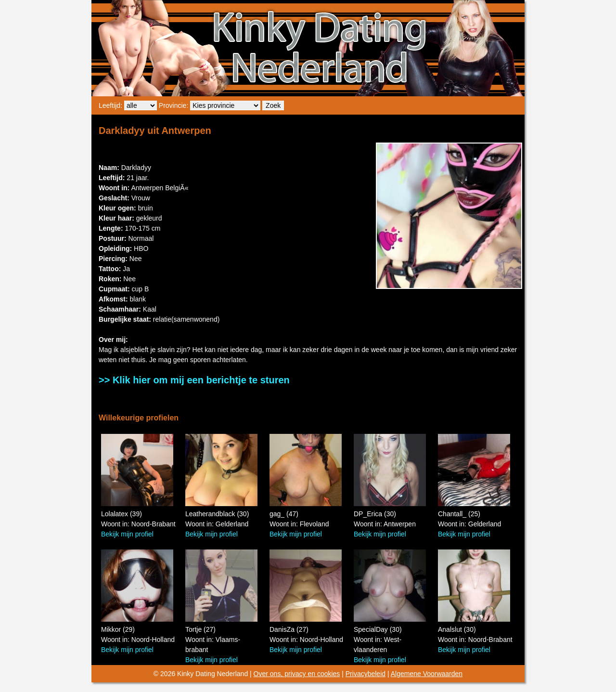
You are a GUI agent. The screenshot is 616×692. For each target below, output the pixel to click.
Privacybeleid (366, 674)
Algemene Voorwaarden (427, 674)
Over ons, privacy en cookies (297, 674)
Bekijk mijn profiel (127, 534)
